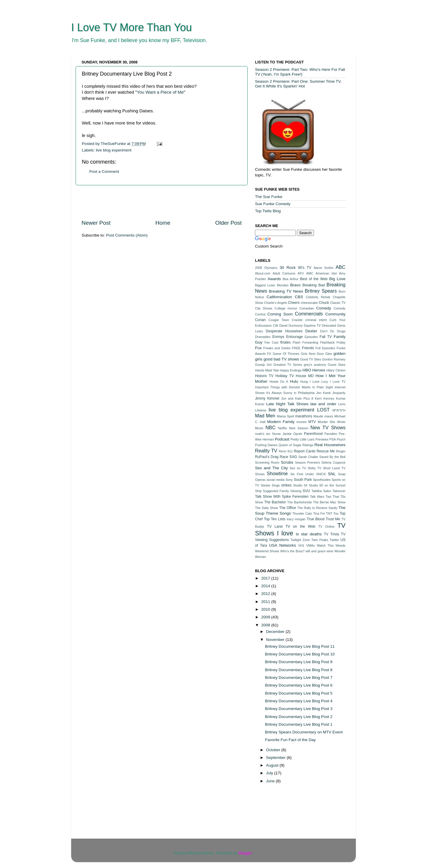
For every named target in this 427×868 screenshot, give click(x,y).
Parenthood (313, 434)
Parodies (331, 434)
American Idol (326, 273)
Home (163, 223)
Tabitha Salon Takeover (328, 491)
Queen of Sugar (290, 445)
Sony (289, 480)
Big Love (337, 279)
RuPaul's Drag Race (272, 457)
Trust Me (333, 519)
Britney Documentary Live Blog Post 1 (299, 724)
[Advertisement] (162, 202)
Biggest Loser (265, 285)
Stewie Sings (270, 485)
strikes (286, 485)
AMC (310, 273)
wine (330, 551)
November (276, 640)
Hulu (294, 381)
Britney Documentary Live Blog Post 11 (300, 646)
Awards (274, 279)
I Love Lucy (319, 382)
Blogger (245, 853)
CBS (299, 297)
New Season (299, 428)
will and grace (316, 551)
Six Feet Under (302, 474)
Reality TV (266, 451)
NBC (270, 427)
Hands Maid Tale (267, 370)
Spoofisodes (322, 480)
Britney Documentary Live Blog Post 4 (299, 701)
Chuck (324, 303)
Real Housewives (330, 445)
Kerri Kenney (325, 398)
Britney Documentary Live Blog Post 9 (299, 662)
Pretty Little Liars (303, 439)
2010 (266, 609)
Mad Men (265, 416)
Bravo (295, 285)
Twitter (334, 540)
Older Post (228, 223)
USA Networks (282, 545)
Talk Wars (317, 497)
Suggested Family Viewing (282, 491)
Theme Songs (278, 513)
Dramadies (263, 337)
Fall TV (326, 337)
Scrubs (287, 462)
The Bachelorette (300, 502)
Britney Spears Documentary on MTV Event (304, 732)
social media (276, 480)
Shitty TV (314, 468)
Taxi (328, 497)
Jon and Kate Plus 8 (297, 398)
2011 (266, 602)
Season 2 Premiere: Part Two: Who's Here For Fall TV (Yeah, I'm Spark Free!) (300, 72)
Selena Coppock (333, 462)
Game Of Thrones (286, 354)
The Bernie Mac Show (329, 502)
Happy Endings (291, 370)
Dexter (311, 331)
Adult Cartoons (284, 273)
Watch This (325, 545)
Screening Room (267, 462)
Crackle (297, 320)
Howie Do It (279, 382)
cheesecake (309, 303)
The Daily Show (267, 508)
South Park (303, 480)
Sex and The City (271, 468)
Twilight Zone (300, 540)
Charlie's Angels (275, 303)
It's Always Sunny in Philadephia (290, 393)
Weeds (341, 545)
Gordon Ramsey (334, 359)
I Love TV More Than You (132, 27)
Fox (258, 348)
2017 (266, 578)
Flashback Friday (333, 342)
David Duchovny (291, 325)
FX (269, 354)
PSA (333, 439)
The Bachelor (275, 502)
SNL (332, 474)
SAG (293, 457)
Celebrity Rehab (318, 297)
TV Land (275, 526)
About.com (263, 273)
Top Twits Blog (268, 211)
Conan (260, 320)
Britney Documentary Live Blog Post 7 (299, 678)
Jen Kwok (323, 393)
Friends (308, 348)
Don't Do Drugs (333, 331)
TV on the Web (301, 526)
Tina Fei (319, 513)
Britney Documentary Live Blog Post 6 (299, 685)
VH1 (301, 545)
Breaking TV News (286, 291)
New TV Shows (328, 427)
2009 (266, 617)
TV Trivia (331, 534)
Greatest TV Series (288, 365)
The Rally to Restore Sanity (317, 508)
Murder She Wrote (332, 422)
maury (329, 416)
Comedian (307, 308)
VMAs (311, 545)
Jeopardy (339, 393)
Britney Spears (321, 291)
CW (275, 325)
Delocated (329, 325)
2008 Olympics (266, 268)
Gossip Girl (263, 365)
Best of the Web (314, 279)
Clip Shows (264, 308)
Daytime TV (312, 325)
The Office (287, 508)
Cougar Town (279, 320)
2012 (266, 594)
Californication (279, 297)
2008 (266, 625)
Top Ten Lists (275, 519)
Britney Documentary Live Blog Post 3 (299, 709)
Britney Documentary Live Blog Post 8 (299, 670)
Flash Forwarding (306, 342)
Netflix (283, 428)
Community (335, 314)
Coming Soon (280, 314)
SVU (306, 491)
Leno (342, 404)
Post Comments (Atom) (127, 235)
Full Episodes (325, 348)
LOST (323, 410)
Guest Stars (337, 365)
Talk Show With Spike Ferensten (282, 497)
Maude (318, 416)
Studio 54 (300, 485)
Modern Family (281, 422)
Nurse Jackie (282, 434)
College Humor (286, 308)
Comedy (324, 308)
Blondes (283, 285)
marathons (303, 416)
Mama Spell (286, 416)
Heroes (319, 370)
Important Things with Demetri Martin (283, 387)
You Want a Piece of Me (160, 92)
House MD (305, 376)
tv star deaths (309, 534)
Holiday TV (285, 376)
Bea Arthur (290, 279)
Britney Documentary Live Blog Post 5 (299, 693)
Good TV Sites (310, 359)
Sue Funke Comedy (273, 204)
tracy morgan (296, 519)
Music (259, 428)
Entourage (294, 337)
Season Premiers (308, 462)
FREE (296, 348)
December (276, 632)
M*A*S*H (339, 410)
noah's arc (263, 434)
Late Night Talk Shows (287, 404)
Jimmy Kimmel (267, 398)
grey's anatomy (315, 365)
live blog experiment (114, 150)
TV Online (326, 526)
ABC (341, 267)
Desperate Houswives (284, 331)
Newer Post (96, 223)
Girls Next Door (312, 354)
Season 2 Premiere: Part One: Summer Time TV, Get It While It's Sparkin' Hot (298, 84)
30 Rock (288, 268)
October (274, 750)
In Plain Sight (323, 387)
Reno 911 (286, 451)
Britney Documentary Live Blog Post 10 (300, 654)
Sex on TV (298, 468)
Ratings (308, 445)
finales (285, 342)
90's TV (305, 268)
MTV (312, 422)
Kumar (341, 398)
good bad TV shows (281, 359)
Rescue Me (326, 451)
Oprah (298, 434)
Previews (322, 439)
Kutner (260, 404)
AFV (301, 273)
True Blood (316, 519)
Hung (304, 382)
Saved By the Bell (332, 457)
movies (302, 422)
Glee (329, 354)
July (270, 773)
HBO (307, 370)
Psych (341, 439)
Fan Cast (271, 342)
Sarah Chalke (308, 457)
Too (336, 513)
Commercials (309, 314)
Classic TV (338, 303)
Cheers (294, 303)
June (271, 781)
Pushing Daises (266, 445)
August (273, 765)
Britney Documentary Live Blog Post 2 (299, 717)
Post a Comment (104, 171)
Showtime (277, 473)
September (276, 758)
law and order (324, 404)
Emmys (278, 337)
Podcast (282, 439)
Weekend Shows (267, 551)
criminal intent (316, 320)
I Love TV (338, 382)
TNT (329, 513)
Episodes (311, 337)
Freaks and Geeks (277, 348)
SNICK (321, 474)
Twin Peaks (320, 540)
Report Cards (305, 451)
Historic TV (264, 376)
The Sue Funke (269, 197)
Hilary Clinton (336, 370)
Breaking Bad (314, 285)
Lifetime (261, 410)
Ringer (341, 451)
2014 (266, 586)
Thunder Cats (302, 513)
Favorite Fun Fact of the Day (290, 740)
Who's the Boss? (292, 551)
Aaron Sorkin (324, 268)
